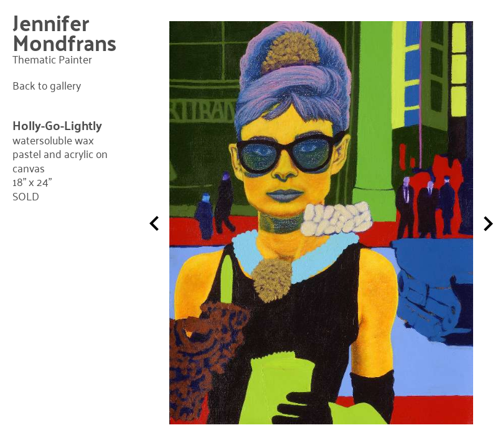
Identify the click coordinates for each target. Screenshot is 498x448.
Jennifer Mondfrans (64, 32)
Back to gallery (47, 85)
